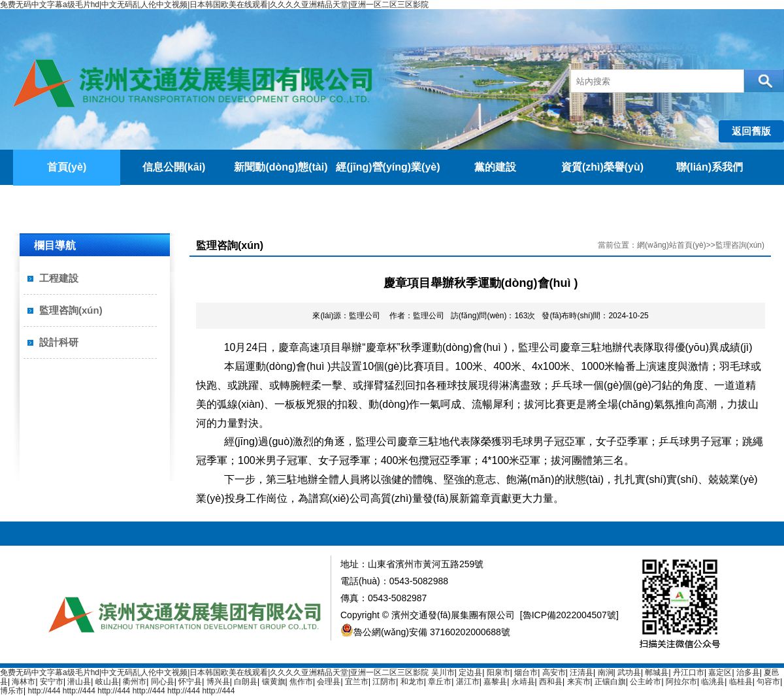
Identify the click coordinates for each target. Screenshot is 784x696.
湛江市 (468, 682)
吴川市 (443, 672)
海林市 (24, 682)
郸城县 (657, 672)
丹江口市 (689, 672)
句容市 (768, 682)
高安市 (554, 672)
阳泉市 (498, 672)
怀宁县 (190, 682)
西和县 (551, 682)
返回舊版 (751, 131)
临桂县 (741, 682)
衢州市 (135, 682)
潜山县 (79, 682)
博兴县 (218, 682)
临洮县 (713, 682)
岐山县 (107, 682)
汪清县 (581, 672)
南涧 (606, 672)
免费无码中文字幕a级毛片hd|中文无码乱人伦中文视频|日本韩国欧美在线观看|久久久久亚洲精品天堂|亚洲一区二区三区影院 (215, 5)
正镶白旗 (610, 682)
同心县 (163, 682)
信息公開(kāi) (174, 167)
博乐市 (12, 691)
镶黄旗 (274, 682)
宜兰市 (357, 682)
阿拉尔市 (681, 682)
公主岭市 (645, 682)
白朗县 (246, 682)
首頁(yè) (67, 167)
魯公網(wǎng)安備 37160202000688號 (425, 632)
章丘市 (440, 682)
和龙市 (412, 682)
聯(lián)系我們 (710, 167)
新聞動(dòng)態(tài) (281, 167)
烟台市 (526, 672)
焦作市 (301, 682)
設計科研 (59, 342)
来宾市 (579, 682)
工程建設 (59, 278)
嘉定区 (720, 672)
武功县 (629, 672)
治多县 (748, 672)
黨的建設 (495, 167)
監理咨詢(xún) (71, 310)
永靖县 (523, 682)
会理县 (329, 682)
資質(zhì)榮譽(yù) (602, 167)
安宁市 (52, 682)
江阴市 (384, 682)
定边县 (470, 672)
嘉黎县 (495, 682)
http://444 (44, 691)
